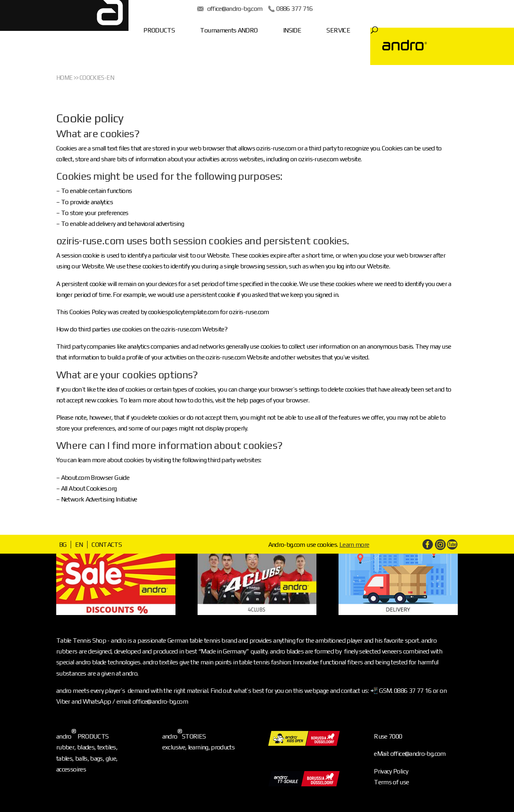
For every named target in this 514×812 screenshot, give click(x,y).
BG (63, 545)
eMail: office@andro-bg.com (410, 754)
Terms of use (391, 782)
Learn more (354, 545)
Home (64, 78)
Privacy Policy (391, 771)
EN (79, 545)
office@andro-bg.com (240, 9)
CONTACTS (107, 545)
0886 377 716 (300, 9)
